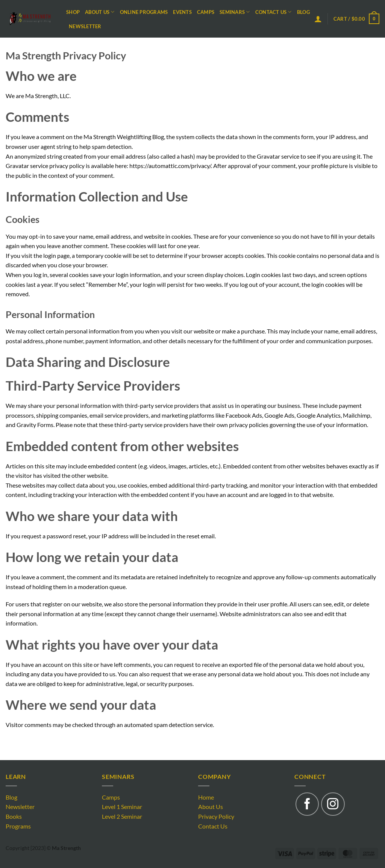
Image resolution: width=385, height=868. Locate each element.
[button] (318, 19)
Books (14, 816)
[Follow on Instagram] (333, 804)
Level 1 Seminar (122, 807)
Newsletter (85, 26)
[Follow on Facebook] (307, 804)
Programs (18, 826)
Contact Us (274, 12)
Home (206, 797)
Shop (73, 12)
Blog (303, 12)
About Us (100, 12)
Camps (206, 12)
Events (182, 12)
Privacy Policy (216, 816)
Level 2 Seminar (122, 816)
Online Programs (144, 12)
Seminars (235, 12)
